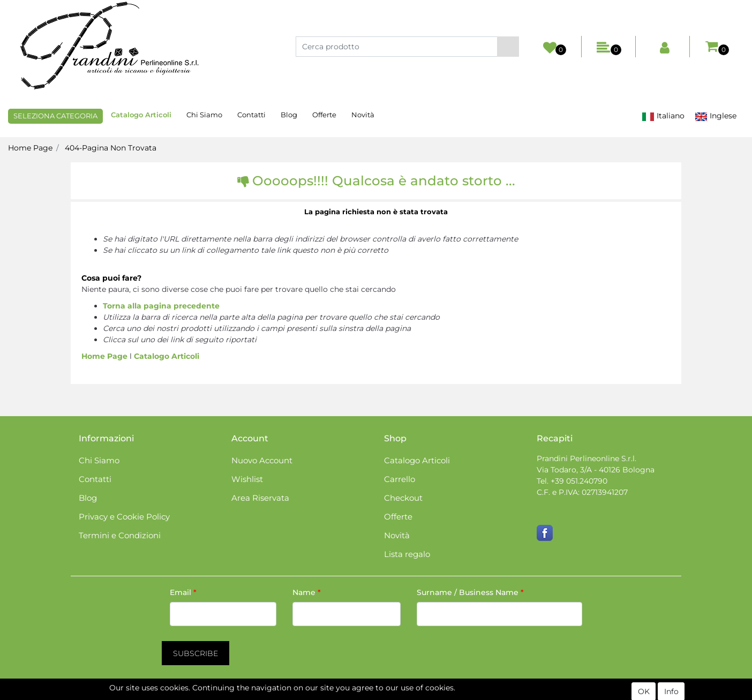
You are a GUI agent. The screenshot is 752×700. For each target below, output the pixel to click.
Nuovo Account (262, 460)
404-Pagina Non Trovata (111, 148)
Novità (363, 115)
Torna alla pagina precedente (161, 306)
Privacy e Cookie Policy (124, 517)
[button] (508, 47)
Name (307, 592)
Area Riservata (260, 498)
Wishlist (247, 479)
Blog (289, 115)
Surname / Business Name (470, 592)
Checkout (403, 498)
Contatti (251, 115)
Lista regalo (407, 554)
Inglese (716, 116)
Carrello (400, 479)
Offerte (324, 115)
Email (183, 592)
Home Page (30, 148)
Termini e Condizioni (120, 535)
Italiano (663, 116)
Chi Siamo (204, 115)
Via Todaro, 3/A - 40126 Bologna (596, 470)
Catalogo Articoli (141, 115)
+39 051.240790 (579, 481)
